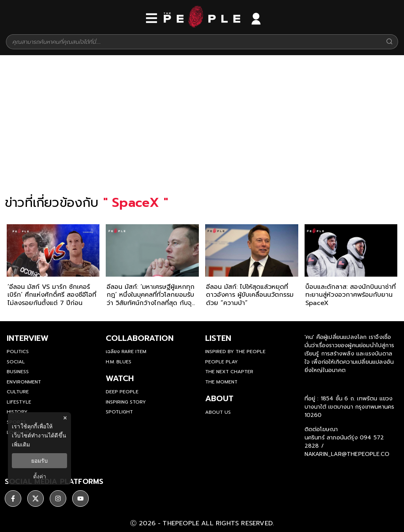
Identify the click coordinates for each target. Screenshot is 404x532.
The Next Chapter (229, 372)
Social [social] (16, 362)
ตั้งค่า (40, 476)
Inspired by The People (235, 352)
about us (218, 412)
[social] (13, 499)
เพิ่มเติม (21, 445)
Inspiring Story (126, 402)
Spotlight (119, 412)
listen (218, 338)
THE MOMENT (221, 382)
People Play (222, 362)
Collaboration (140, 338)
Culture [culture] (18, 392)
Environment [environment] (24, 382)
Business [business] (18, 372)
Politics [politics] (18, 352)
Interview (28, 338)
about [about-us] (219, 398)
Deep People (122, 392)
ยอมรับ (39, 461)
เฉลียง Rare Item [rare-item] (126, 352)
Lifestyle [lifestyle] (19, 402)
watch (120, 378)
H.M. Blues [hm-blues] (119, 362)
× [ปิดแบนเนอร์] (65, 418)
